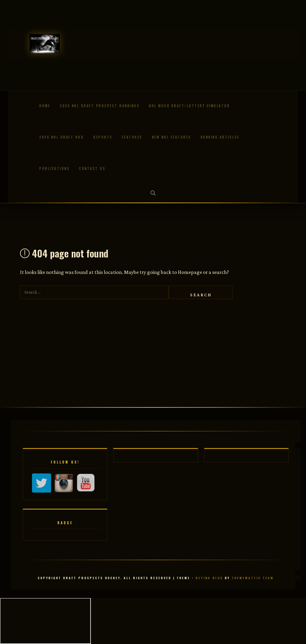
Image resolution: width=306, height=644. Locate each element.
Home (45, 106)
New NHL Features (171, 137)
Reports (103, 137)
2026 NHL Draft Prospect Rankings (100, 106)
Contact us (92, 168)
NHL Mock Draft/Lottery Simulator (189, 106)
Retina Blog (209, 578)
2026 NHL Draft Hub (61, 137)
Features (132, 137)
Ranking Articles (220, 137)
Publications (54, 168)
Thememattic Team (253, 578)
